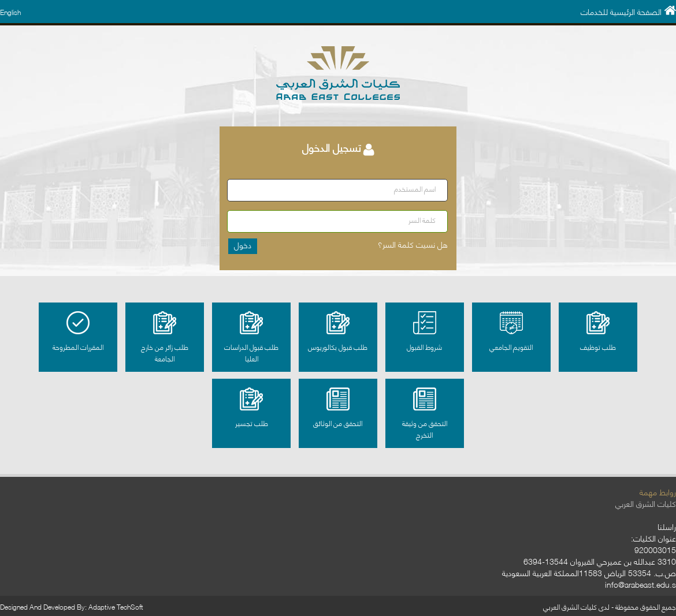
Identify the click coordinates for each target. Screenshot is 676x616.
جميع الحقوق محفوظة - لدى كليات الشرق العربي (610, 606)
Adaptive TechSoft (116, 606)
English (10, 12)
